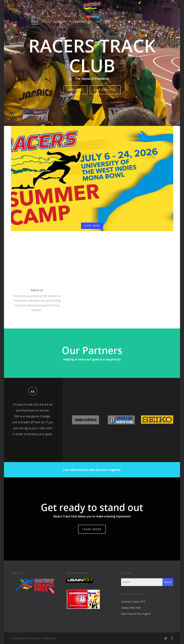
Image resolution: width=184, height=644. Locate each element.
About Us (46, 21)
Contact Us (119, 21)
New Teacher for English (136, 614)
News (98, 21)
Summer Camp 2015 (133, 602)
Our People (60, 21)
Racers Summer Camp (80, 21)
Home (35, 21)
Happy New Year (131, 608)
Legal (107, 21)
